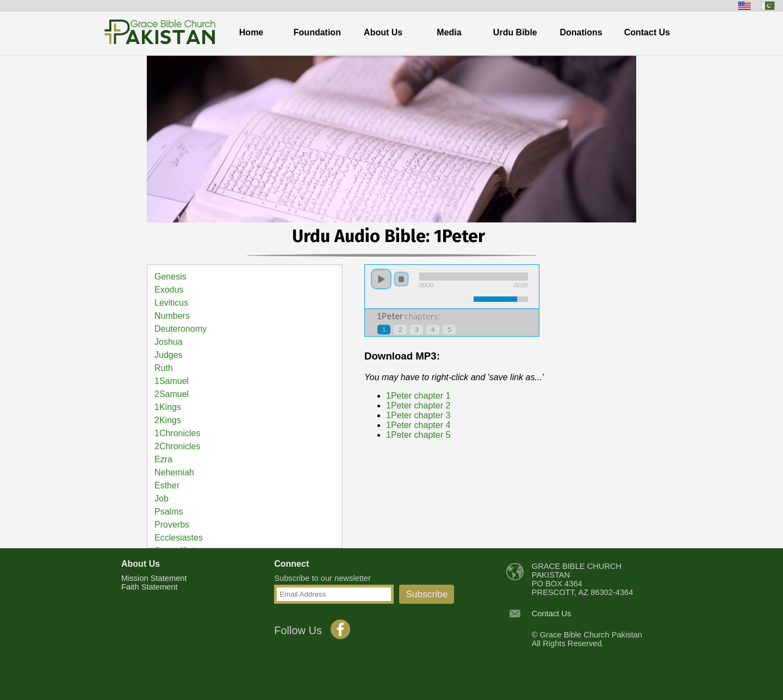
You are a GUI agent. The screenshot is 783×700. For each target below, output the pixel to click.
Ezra (163, 459)
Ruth (164, 368)
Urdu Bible (515, 32)
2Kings (168, 420)
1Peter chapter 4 (418, 425)
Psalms (169, 512)
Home (251, 32)
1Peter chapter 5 (418, 435)
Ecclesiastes (179, 538)
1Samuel (172, 381)
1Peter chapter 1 (418, 396)
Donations (581, 32)
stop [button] (401, 279)
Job (161, 498)
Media (449, 32)
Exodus (169, 290)
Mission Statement (154, 578)
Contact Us (647, 32)
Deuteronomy (181, 329)
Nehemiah (174, 472)
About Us (383, 32)
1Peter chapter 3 (418, 415)
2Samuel (172, 394)
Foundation (317, 32)
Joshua (169, 342)
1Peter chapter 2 (418, 405)
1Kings (168, 407)
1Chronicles (177, 433)
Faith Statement (149, 587)
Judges (169, 355)
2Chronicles (177, 446)
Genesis (170, 277)
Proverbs (172, 525)
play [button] (381, 279)
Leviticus (171, 303)
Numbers (172, 316)
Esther (167, 485)
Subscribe (427, 594)
